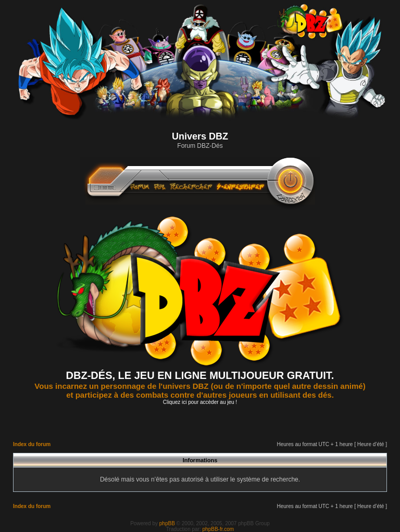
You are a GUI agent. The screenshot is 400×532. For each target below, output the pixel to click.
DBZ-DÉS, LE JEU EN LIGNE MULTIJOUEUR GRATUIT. (200, 375)
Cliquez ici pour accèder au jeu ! (200, 402)
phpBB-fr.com (218, 529)
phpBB (167, 523)
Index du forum (32, 444)
